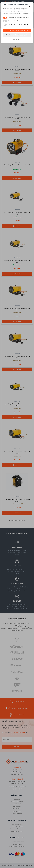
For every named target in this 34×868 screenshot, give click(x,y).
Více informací (17, 39)
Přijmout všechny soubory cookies (17, 30)
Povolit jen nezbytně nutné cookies (17, 35)
